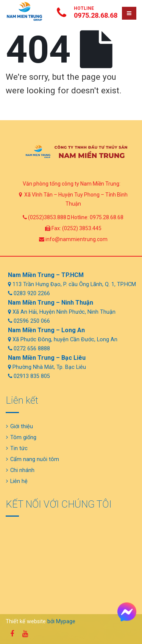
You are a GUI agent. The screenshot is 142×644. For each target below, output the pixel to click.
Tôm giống (23, 437)
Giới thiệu (22, 426)
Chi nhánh (22, 470)
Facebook (12, 634)
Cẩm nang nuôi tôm (35, 459)
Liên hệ (19, 481)
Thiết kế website (26, 622)
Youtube (25, 634)
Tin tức (19, 448)
